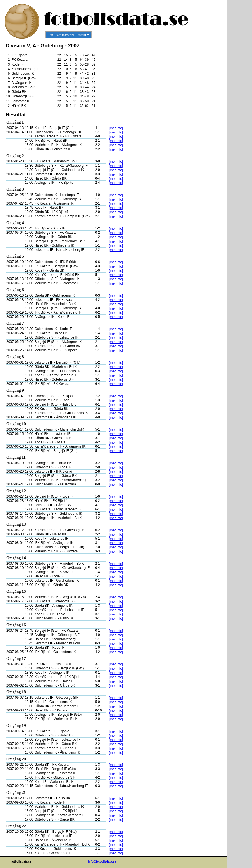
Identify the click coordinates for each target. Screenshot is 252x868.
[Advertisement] (201, 130)
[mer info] (116, 128)
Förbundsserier (65, 35)
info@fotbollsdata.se (102, 862)
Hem (50, 35)
